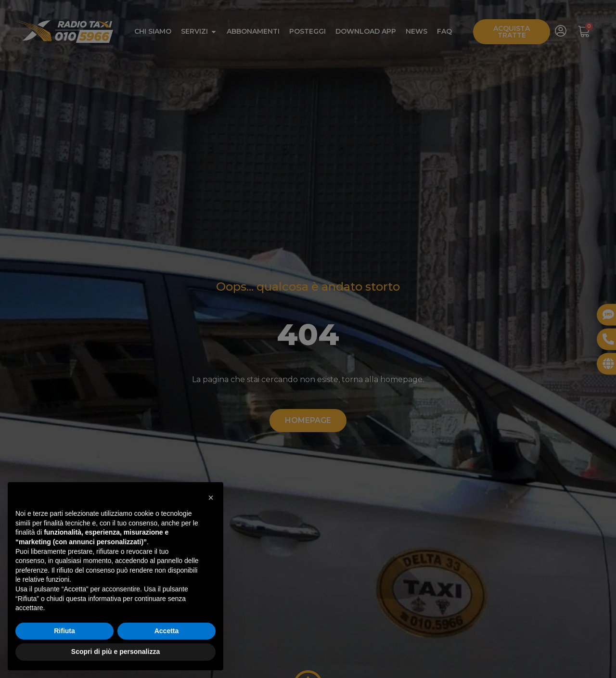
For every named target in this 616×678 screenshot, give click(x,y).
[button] (211, 498)
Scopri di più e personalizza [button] (115, 652)
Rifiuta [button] (64, 631)
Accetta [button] (167, 631)
